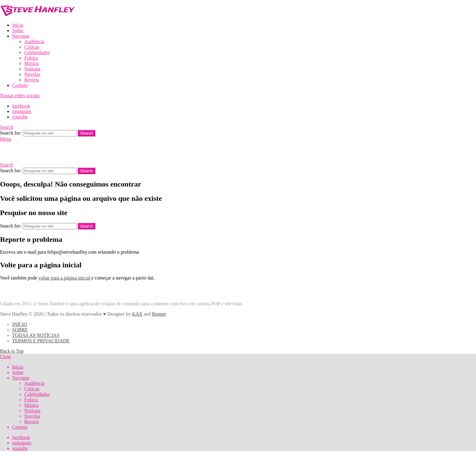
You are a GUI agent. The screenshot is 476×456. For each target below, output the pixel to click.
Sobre (18, 31)
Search (87, 133)
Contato (20, 85)
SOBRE (20, 330)
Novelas (32, 74)
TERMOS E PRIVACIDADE (41, 341)
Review (32, 80)
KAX (137, 314)
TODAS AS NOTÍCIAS (36, 335)
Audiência (34, 41)
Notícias (32, 69)
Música (31, 63)
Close (5, 357)
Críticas (32, 47)
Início (18, 25)
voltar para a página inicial (65, 278)
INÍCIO (20, 324)
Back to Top (12, 351)
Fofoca (31, 58)
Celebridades (37, 52)
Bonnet (159, 314)
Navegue (21, 36)
